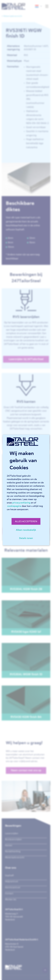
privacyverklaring (21, 503)
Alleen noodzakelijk (26, 530)
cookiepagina (14, 506)
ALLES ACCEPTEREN (26, 521)
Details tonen (26, 538)
